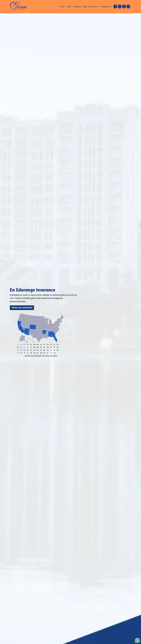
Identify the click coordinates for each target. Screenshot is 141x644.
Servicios (106, 7)
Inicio (62, 7)
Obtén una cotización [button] (22, 308)
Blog (85, 7)
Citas (69, 7)
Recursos (94, 7)
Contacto (77, 7)
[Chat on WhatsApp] (137, 640)
